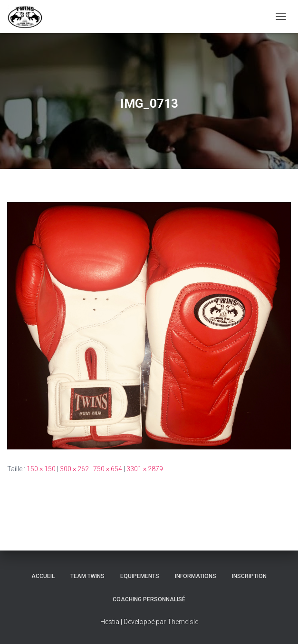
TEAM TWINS (87, 576)
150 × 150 (41, 469)
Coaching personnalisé (149, 599)
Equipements (140, 576)
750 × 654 (108, 469)
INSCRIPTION (249, 576)
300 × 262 (74, 469)
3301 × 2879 (145, 469)
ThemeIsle (183, 622)
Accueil (43, 576)
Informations (196, 576)
